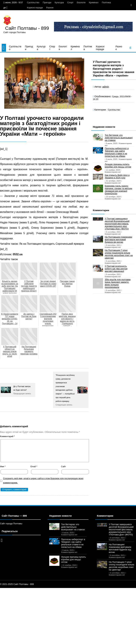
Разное (50, 8)
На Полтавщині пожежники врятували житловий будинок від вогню (119, 239)
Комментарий (7, 436)
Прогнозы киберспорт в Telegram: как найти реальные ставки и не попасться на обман (117, 152)
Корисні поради (35, 8)
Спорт (70, 2)
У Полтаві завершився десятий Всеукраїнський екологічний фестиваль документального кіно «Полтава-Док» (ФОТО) (117, 224)
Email (34, 467)
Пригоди (47, 2)
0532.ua (18, 254)
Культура (59, 2)
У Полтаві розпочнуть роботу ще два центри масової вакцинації (116, 269)
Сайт (63, 467)
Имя (3, 467)
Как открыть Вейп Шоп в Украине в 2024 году (117, 176)
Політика (106, 2)
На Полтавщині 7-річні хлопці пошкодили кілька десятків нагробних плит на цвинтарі (119, 254)
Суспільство (33, 2)
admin (106, 87)
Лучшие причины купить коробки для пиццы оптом (118, 166)
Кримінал (94, 2)
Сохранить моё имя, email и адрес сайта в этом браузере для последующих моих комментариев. (43, 481)
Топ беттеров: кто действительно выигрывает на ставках (119, 138)
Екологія (81, 2)
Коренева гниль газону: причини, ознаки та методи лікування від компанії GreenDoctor (118, 190)
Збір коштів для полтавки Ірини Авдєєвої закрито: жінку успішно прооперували (118, 283)
